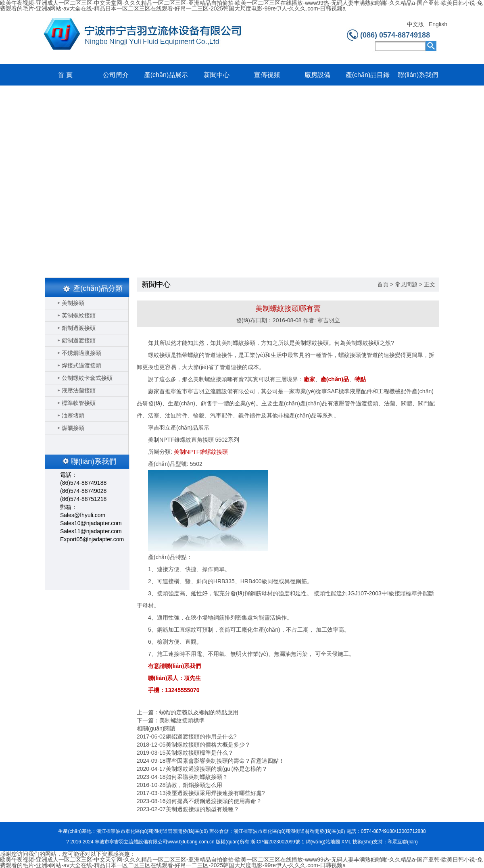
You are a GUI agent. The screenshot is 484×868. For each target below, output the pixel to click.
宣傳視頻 (267, 75)
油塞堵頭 (73, 415)
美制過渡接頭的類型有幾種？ (202, 809)
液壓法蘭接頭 (79, 390)
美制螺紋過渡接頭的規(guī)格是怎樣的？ (217, 769)
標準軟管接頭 (79, 403)
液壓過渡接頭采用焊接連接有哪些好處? (215, 793)
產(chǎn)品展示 (166, 75)
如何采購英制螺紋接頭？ (197, 777)
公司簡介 (116, 75)
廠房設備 (317, 75)
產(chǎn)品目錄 (368, 75)
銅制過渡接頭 (79, 328)
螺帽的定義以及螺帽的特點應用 (199, 712)
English (438, 24)
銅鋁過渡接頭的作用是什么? (201, 737)
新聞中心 (217, 75)
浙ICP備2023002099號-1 (277, 842)
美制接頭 (73, 303)
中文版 (415, 24)
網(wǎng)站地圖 (323, 842)
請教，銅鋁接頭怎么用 (194, 785)
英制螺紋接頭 (79, 315)
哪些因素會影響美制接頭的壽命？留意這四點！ (225, 761)
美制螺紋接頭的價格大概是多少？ (208, 745)
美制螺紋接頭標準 (182, 720)
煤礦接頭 (73, 428)
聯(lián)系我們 (418, 75)
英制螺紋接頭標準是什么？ (200, 753)
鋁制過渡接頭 (79, 340)
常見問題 (406, 284)
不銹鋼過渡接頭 (81, 353)
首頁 (383, 284)
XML (346, 842)
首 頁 (65, 75)
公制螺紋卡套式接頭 (87, 378)
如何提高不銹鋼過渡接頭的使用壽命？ (214, 801)
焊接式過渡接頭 (81, 365)
